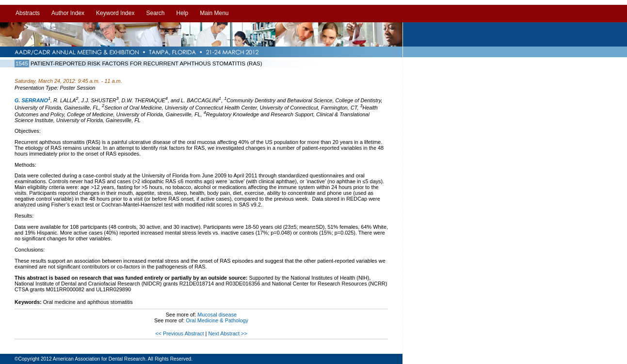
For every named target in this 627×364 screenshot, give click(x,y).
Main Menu (214, 13)
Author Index (68, 13)
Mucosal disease (217, 315)
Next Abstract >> (227, 333)
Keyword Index (115, 13)
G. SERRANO (31, 100)
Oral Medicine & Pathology (217, 320)
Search (155, 13)
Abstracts (28, 13)
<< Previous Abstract (180, 333)
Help (182, 13)
